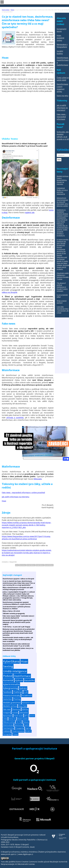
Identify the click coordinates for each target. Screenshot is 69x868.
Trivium (15, 734)
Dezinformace (31, 565)
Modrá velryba (8, 725)
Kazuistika (29, 680)
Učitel (5, 719)
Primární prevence (18, 731)
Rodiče (26, 725)
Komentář (8, 680)
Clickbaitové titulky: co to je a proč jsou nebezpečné (62, 191)
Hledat (59, 160)
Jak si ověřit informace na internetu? (62, 108)
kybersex (25, 709)
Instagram (7, 713)
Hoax (4, 501)
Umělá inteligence (15, 671)
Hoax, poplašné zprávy (60, 38)
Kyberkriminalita (11, 684)
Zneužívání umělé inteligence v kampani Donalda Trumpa (63, 276)
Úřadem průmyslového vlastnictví (52, 852)
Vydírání (23, 688)
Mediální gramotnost (12, 703)
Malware (26, 722)
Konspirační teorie (61, 30)
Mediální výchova (10, 706)
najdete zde (30, 212)
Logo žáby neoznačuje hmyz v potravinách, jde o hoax (63, 310)
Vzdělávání (7, 731)
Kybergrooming (10, 688)
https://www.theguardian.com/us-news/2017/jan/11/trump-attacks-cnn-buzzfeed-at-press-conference (26, 538)
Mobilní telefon (23, 719)
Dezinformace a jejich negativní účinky (62, 88)
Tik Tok (19, 722)
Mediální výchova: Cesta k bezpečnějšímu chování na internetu (63, 180)
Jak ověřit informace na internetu (15, 497)
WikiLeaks (38, 479)
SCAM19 (28, 731)
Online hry (12, 719)
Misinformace (40, 565)
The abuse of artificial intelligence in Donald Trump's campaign (62, 287)
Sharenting (16, 709)
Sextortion (8, 699)
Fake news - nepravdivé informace (61, 117)
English (28, 728)
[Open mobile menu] (2, 2)
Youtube (15, 713)
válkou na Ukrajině (9, 292)
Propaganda (20, 728)
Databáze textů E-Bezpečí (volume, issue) (18, 847)
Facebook (7, 692)
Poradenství (27, 696)
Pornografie (7, 734)
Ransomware (8, 716)
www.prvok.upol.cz (9, 854)
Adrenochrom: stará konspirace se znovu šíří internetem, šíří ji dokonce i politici (62, 202)
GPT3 (26, 716)
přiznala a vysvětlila (15, 418)
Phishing (17, 699)
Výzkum (19, 680)
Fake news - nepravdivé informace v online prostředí (23, 493)
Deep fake (22, 706)
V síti (26, 692)
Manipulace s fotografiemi (62, 46)
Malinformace (49, 565)
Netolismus (19, 725)
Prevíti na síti (18, 716)
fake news (23, 565)
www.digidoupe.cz (26, 854)
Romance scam (28, 703)
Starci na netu (62, 96)
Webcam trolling (9, 722)
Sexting (8, 666)
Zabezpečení (24, 713)
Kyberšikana (11, 661)
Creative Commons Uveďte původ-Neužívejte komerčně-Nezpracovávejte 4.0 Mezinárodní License (34, 863)
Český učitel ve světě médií (63, 79)
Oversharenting (9, 728)
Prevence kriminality (12, 696)
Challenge (18, 692)
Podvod (8, 676)
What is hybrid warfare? (62, 302)
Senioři (32, 716)
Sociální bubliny (60, 52)
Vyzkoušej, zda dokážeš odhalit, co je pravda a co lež (63, 135)
